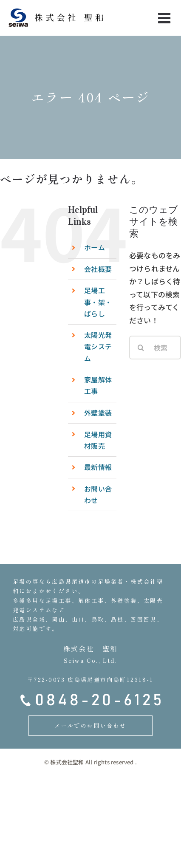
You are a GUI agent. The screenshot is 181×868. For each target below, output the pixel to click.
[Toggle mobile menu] (165, 18)
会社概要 (98, 269)
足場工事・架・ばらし (98, 302)
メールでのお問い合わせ (90, 725)
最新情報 (98, 467)
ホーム (95, 247)
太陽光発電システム (98, 346)
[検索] (141, 348)
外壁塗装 (98, 413)
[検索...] (155, 348)
